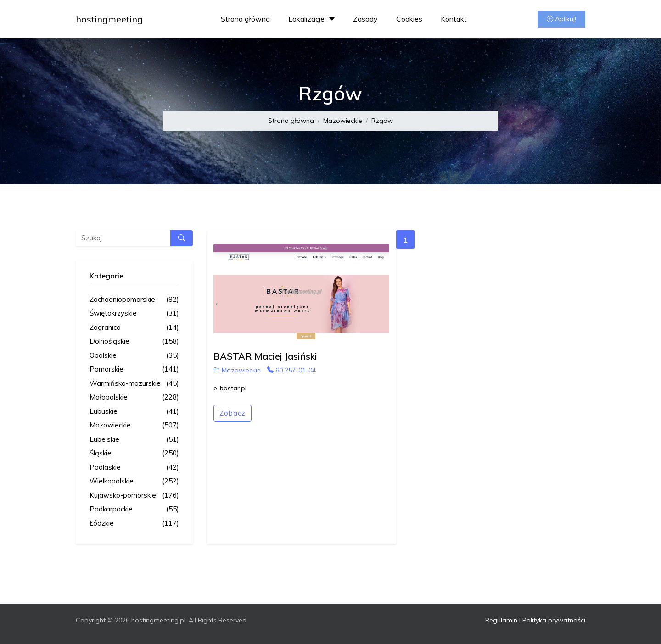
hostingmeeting (109, 19)
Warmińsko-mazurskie (134, 384)
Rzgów (382, 121)
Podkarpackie (134, 509)
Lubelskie (134, 440)
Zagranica (134, 328)
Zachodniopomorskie (134, 300)
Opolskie (134, 356)
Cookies (409, 19)
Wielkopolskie (134, 481)
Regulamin (501, 620)
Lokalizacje (313, 19)
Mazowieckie (343, 121)
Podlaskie (134, 468)
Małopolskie (134, 397)
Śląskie (134, 453)
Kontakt (454, 19)
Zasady (365, 19)
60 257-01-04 (291, 370)
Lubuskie (134, 412)
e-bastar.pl (230, 388)
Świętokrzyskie (134, 314)
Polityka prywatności (554, 620)
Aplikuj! (561, 19)
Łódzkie (134, 524)
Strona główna (245, 19)
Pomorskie (134, 369)
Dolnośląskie (134, 341)
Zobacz (232, 413)
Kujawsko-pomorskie (134, 496)
